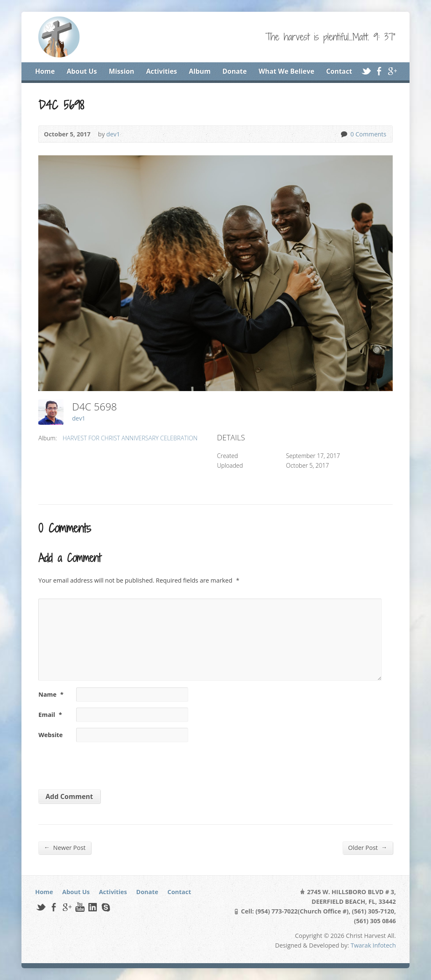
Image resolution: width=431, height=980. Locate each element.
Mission (121, 71)
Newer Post (65, 847)
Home (45, 71)
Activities (162, 71)
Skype (105, 907)
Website (51, 735)
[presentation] (96, 763)
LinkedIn (92, 907)
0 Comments (344, 134)
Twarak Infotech (373, 945)
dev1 (113, 134)
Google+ (392, 71)
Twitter (366, 71)
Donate (234, 71)
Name (51, 694)
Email (50, 715)
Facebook (379, 71)
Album (200, 71)
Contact (339, 71)
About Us (82, 71)
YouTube (80, 907)
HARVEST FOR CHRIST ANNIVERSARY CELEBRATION (130, 438)
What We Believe (286, 71)
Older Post (368, 847)
